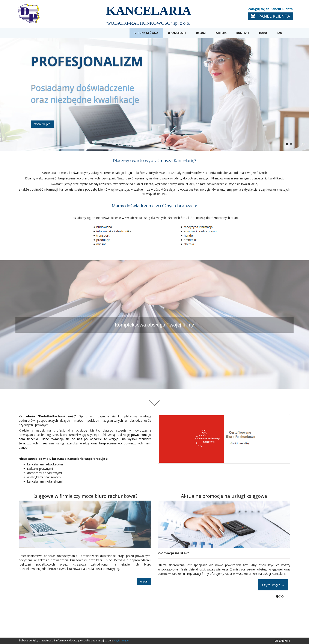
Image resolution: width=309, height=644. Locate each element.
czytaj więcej (42, 124)
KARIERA (221, 33)
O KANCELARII (177, 33)
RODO (263, 33)
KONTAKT (243, 33)
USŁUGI (201, 33)
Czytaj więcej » (273, 585)
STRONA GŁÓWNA (146, 33)
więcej (144, 581)
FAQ (280, 33)
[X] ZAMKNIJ (282, 641)
